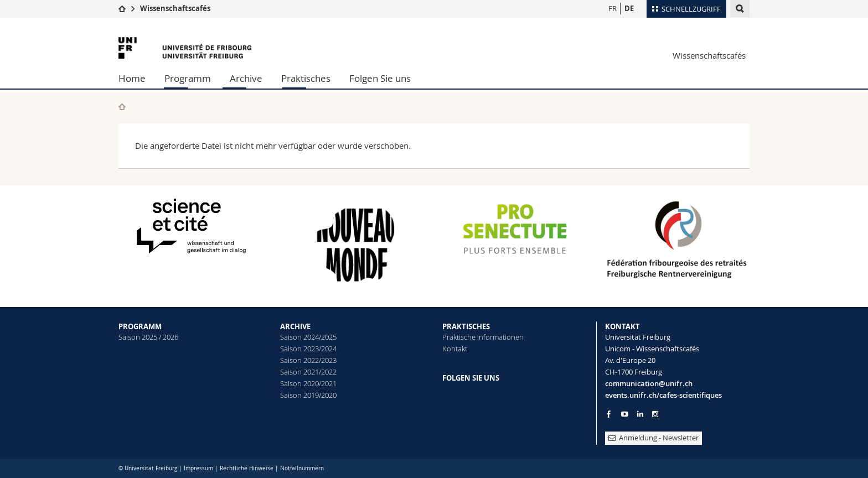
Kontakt (455, 349)
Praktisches (306, 78)
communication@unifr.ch (649, 383)
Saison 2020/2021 (308, 383)
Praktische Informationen (483, 337)
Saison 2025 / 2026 (148, 337)
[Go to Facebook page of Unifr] (609, 414)
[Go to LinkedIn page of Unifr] (640, 414)
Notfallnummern (302, 468)
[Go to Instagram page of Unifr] (655, 414)
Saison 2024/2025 (308, 337)
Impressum (198, 468)
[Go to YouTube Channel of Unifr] (625, 414)
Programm (188, 78)
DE (629, 8)
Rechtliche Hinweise (247, 468)
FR (613, 8)
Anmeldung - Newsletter (653, 438)
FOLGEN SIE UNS (471, 378)
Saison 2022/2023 (308, 360)
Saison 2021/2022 (308, 372)
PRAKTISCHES (466, 326)
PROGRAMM (140, 326)
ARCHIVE (295, 326)
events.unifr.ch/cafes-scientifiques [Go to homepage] (663, 395)
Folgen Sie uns (380, 78)
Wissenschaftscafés (175, 8)
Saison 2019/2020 (308, 395)
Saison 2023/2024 (308, 349)
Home (132, 78)
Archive (246, 78)
